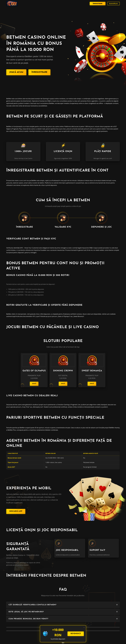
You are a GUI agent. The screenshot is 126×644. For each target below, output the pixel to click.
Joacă (34, 384)
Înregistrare (98, 4)
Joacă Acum (16, 72)
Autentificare (113, 4)
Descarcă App (16, 511)
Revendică (76, 634)
